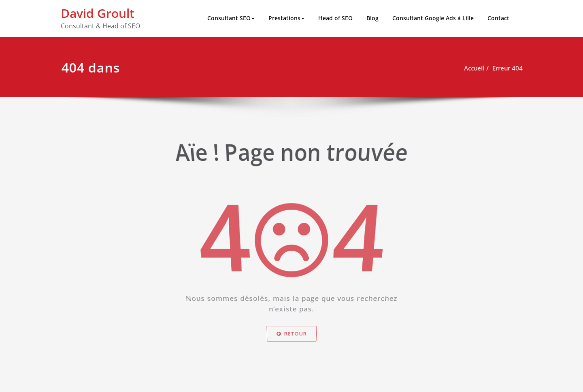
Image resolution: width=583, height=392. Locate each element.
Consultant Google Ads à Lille (433, 18)
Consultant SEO (231, 18)
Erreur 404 (511, 68)
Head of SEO (335, 18)
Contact (498, 18)
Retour (291, 339)
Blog (372, 18)
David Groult (98, 13)
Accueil (477, 68)
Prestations (286, 18)
